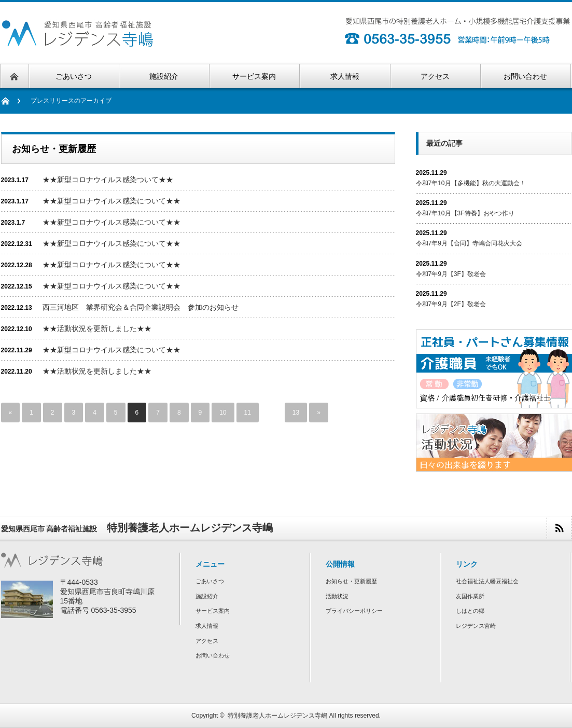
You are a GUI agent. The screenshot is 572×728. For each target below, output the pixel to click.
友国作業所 (470, 596)
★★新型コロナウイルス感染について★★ (111, 201)
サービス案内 (213, 611)
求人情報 (207, 626)
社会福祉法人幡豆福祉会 (487, 581)
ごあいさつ (210, 581)
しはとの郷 (470, 611)
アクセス (207, 641)
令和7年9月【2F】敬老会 (451, 304)
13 (296, 413)
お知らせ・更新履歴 (351, 581)
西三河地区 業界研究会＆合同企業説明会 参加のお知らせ (141, 307)
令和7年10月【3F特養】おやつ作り (465, 213)
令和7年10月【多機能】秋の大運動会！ (471, 183)
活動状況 (337, 596)
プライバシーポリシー (354, 611)
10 (223, 413)
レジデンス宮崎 (476, 626)
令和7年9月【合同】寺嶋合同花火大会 (469, 243)
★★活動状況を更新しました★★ (97, 328)
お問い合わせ (213, 655)
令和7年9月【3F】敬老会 (451, 274)
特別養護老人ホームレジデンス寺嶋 (277, 716)
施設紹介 (207, 596)
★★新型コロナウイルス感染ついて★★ (108, 180)
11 (248, 413)
